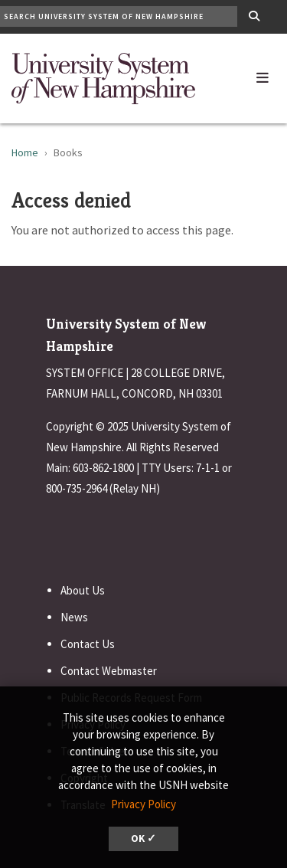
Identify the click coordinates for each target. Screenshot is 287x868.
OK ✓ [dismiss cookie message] (143, 839)
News (74, 617)
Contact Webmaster (109, 671)
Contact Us (88, 644)
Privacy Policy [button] (143, 804)
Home (25, 152)
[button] (263, 74)
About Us (83, 590)
